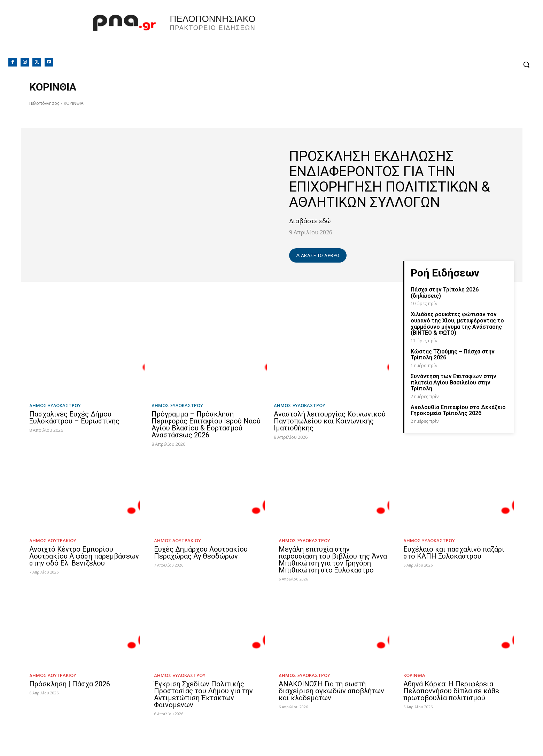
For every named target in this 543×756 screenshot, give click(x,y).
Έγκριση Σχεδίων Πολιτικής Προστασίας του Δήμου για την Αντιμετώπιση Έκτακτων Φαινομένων (203, 694)
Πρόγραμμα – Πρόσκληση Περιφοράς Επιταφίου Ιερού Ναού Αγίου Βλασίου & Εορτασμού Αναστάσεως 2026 (206, 424)
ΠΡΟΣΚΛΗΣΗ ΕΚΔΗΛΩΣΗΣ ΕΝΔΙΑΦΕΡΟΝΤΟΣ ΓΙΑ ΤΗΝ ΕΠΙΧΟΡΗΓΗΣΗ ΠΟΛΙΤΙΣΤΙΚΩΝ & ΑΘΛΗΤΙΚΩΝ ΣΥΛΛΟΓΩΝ (390, 179)
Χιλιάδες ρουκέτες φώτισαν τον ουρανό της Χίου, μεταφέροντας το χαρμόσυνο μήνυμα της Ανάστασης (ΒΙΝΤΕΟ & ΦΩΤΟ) (457, 324)
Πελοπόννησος (44, 103)
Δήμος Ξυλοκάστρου (55, 406)
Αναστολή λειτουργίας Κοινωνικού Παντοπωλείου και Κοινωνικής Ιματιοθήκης (330, 421)
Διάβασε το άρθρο (318, 255)
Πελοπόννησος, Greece (369, 33)
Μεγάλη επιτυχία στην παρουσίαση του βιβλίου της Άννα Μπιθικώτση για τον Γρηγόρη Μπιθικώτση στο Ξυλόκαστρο (333, 560)
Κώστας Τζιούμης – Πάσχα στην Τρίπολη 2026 (453, 355)
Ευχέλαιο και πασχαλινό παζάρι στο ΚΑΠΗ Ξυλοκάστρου (454, 553)
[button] (526, 64)
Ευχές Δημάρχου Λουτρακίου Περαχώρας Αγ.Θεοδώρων (201, 553)
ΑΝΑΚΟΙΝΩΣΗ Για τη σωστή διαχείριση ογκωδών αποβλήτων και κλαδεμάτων (331, 691)
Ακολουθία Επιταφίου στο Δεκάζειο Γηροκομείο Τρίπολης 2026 (458, 410)
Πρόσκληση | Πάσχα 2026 (70, 684)
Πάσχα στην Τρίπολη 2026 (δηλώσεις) (445, 293)
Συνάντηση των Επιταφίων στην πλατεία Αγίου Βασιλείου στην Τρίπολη (453, 382)
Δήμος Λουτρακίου (53, 541)
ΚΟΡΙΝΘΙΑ (414, 675)
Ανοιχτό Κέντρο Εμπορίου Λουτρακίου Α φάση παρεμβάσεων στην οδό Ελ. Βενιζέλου (84, 556)
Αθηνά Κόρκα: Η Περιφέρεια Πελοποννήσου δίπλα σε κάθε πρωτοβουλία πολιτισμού (451, 691)
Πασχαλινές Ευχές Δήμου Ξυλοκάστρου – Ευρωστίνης (74, 418)
